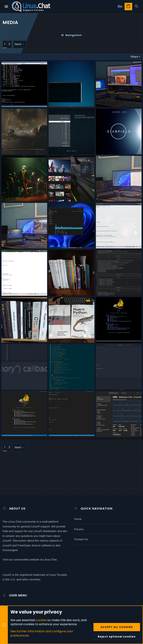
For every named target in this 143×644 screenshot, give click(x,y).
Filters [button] (134, 57)
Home (78, 519)
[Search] (137, 7)
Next (18, 44)
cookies (41, 620)
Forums (79, 529)
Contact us (81, 539)
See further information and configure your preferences (42, 633)
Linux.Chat (50, 559)
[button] (7, 7)
